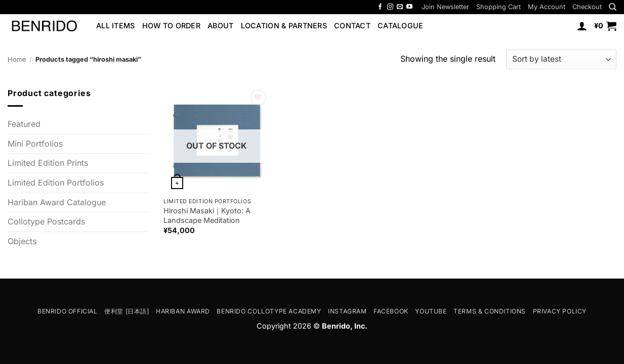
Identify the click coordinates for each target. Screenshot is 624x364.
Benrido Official (68, 311)
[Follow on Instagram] (390, 7)
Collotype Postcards (46, 221)
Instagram (347, 311)
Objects (22, 241)
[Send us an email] (400, 7)
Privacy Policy (560, 311)
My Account (547, 7)
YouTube (431, 311)
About (220, 26)
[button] (445, 7)
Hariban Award (183, 311)
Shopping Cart (498, 7)
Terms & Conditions (490, 311)
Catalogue (401, 26)
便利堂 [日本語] (127, 311)
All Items (116, 26)
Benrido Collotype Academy (269, 311)
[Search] (613, 7)
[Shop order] (561, 59)
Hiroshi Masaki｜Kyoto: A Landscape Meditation (207, 215)
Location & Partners (284, 26)
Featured (24, 124)
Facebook (391, 311)
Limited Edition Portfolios (56, 183)
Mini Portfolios (35, 144)
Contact (352, 26)
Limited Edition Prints (48, 163)
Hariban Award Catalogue (57, 202)
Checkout (587, 7)
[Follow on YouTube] (409, 7)
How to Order (171, 26)
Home (17, 59)
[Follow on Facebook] (380, 7)
